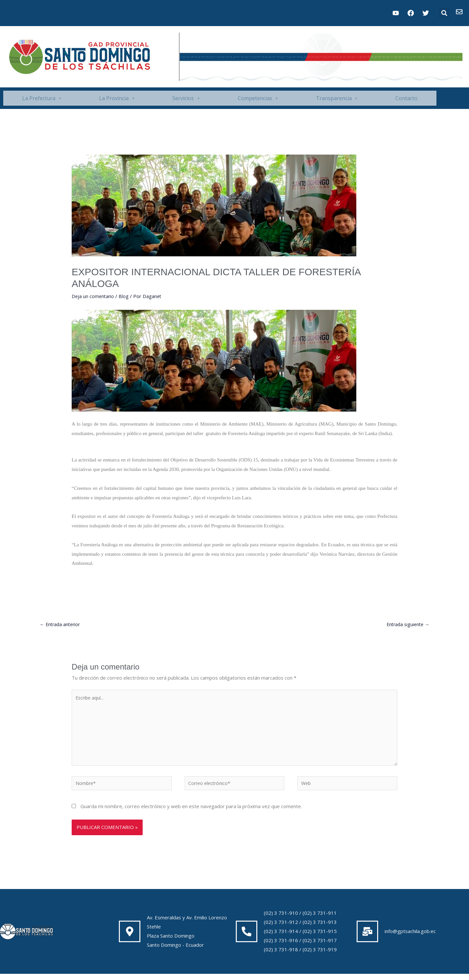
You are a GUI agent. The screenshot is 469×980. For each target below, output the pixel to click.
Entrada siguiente (406, 625)
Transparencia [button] (337, 98)
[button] (444, 13)
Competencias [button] (258, 98)
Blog (125, 296)
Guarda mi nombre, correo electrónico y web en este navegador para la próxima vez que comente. (191, 812)
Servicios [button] (186, 98)
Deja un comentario (93, 296)
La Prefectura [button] (42, 98)
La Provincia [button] (117, 98)
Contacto (406, 98)
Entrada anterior (61, 625)
